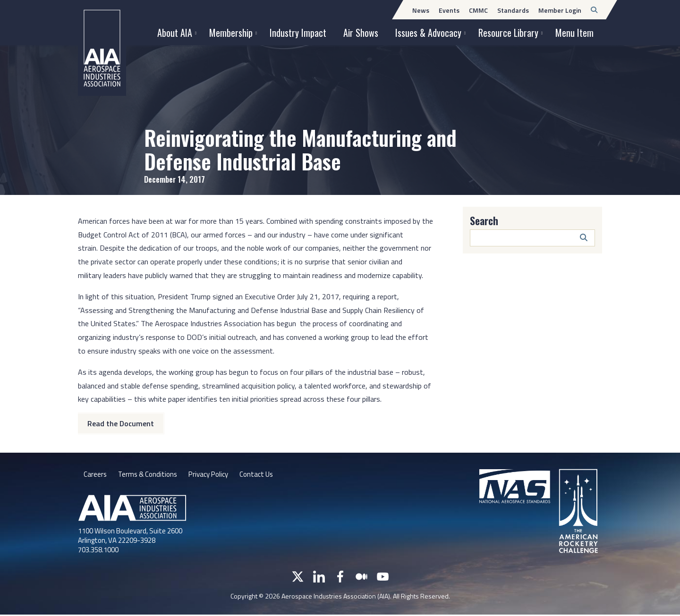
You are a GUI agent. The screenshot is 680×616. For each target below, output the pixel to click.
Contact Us (266, 475)
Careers (95, 475)
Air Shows (361, 33)
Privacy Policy (215, 475)
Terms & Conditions (150, 475)
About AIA (175, 33)
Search (484, 220)
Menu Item (574, 33)
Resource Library (508, 33)
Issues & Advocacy (428, 33)
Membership (231, 33)
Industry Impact (298, 33)
